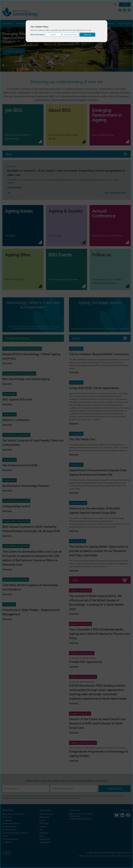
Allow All (87, 35)
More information (37, 35)
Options (53, 35)
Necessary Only (70, 35)
